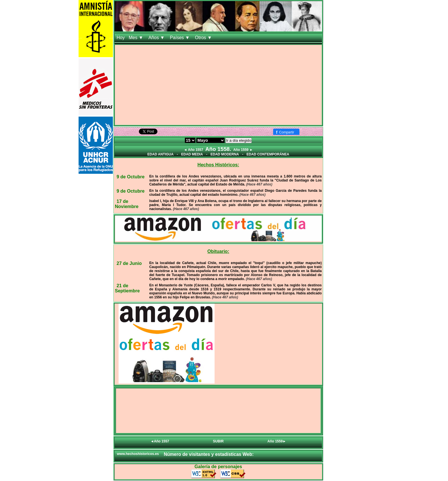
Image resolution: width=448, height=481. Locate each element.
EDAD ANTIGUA (161, 154)
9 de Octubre (131, 177)
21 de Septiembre (127, 288)
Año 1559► (277, 441)
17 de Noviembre (127, 204)
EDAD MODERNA (225, 154)
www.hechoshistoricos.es (138, 454)
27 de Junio (129, 263)
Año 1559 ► (243, 150)
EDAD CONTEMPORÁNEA (268, 154)
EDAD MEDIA (192, 154)
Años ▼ (157, 38)
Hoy (121, 38)
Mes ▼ (136, 38)
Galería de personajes (218, 467)
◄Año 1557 (160, 441)
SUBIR (218, 441)
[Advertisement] (218, 85)
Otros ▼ (204, 38)
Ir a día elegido (239, 140)
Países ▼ (181, 38)
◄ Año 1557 (193, 150)
